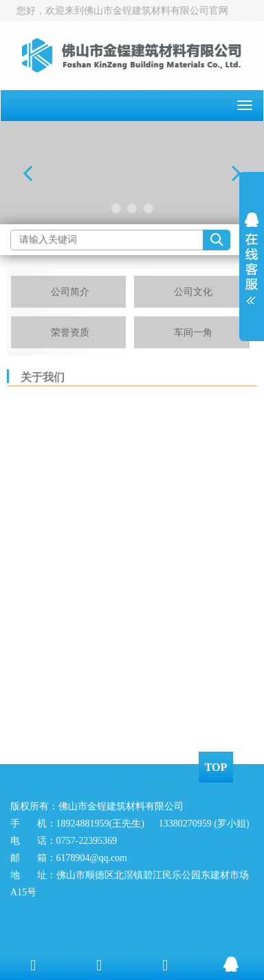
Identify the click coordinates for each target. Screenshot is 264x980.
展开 (252, 254)
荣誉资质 (70, 333)
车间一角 (193, 333)
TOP (216, 767)
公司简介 (70, 292)
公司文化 (193, 292)
